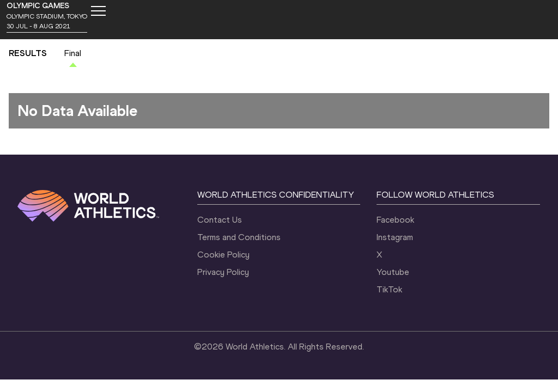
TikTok (389, 289)
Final (73, 53)
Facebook (395, 220)
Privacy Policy (223, 272)
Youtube (393, 272)
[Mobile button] (98, 11)
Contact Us (220, 220)
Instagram (395, 237)
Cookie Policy (223, 255)
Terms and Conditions (239, 237)
